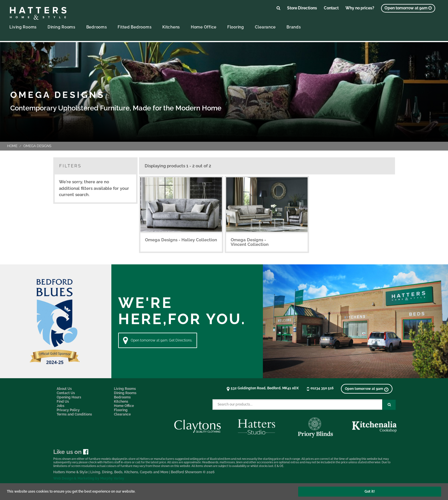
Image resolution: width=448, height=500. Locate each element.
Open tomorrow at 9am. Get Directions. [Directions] (158, 340)
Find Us (63, 402)
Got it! (370, 491)
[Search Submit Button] (389, 405)
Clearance (265, 27)
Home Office (204, 27)
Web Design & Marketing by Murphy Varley (89, 478)
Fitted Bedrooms (135, 27)
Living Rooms (23, 27)
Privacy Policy (68, 410)
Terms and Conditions (74, 414)
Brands (294, 27)
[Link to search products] (278, 8)
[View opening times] (408, 8)
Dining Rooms (62, 27)
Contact (331, 8)
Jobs (61, 406)
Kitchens (171, 27)
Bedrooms (97, 27)
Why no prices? (360, 8)
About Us (64, 389)
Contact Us (66, 393)
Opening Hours (69, 397)
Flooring (236, 27)
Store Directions (302, 8)
